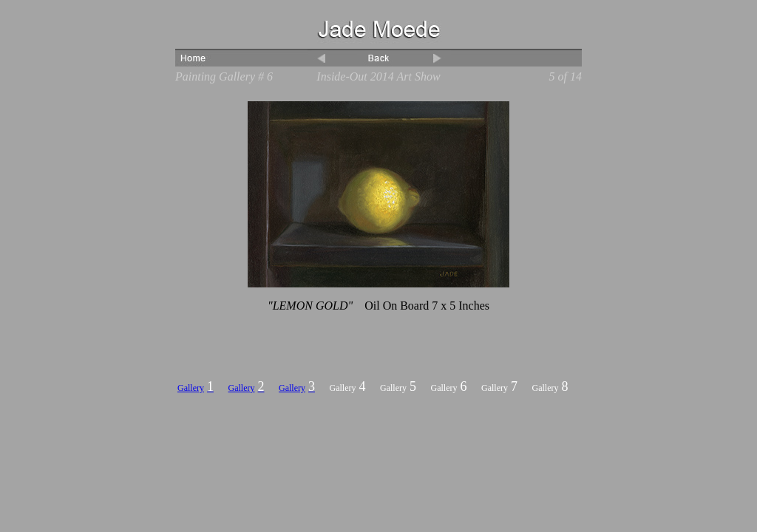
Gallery (191, 388)
